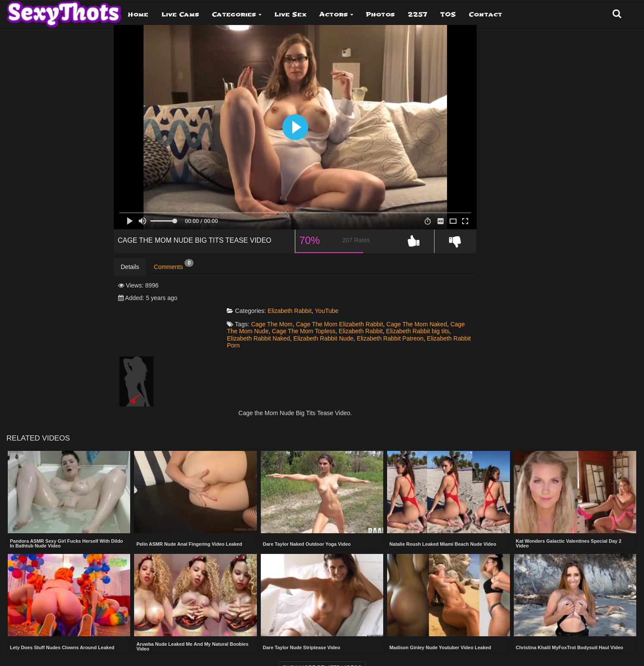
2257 (417, 14)
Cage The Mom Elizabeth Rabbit (372, 307)
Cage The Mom (305, 307)
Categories (234, 14)
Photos (380, 14)
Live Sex (290, 14)
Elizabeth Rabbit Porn (359, 328)
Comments (174, 272)
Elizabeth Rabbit (322, 294)
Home (138, 14)
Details (130, 274)
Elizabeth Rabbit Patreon (293, 328)
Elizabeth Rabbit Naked (358, 321)
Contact (486, 14)
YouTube (359, 294)
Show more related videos (322, 651)
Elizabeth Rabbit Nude (423, 321)
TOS (448, 14)
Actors (334, 14)
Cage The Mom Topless (373, 314)
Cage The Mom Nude (309, 314)
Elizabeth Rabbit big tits (291, 321)
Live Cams (180, 14)
